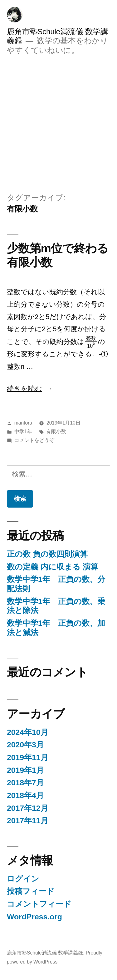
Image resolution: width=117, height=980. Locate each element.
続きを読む (24, 389)
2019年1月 (25, 770)
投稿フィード (31, 891)
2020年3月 (25, 745)
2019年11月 (28, 757)
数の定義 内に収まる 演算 (53, 567)
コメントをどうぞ (34, 440)
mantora (23, 423)
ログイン (23, 879)
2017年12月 (28, 808)
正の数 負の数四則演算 (47, 554)
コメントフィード (39, 904)
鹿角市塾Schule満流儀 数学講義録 (45, 953)
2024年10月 (28, 732)
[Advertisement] (58, 124)
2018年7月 (25, 783)
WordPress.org (34, 917)
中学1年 (23, 432)
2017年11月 (28, 821)
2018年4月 (25, 795)
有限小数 (56, 432)
